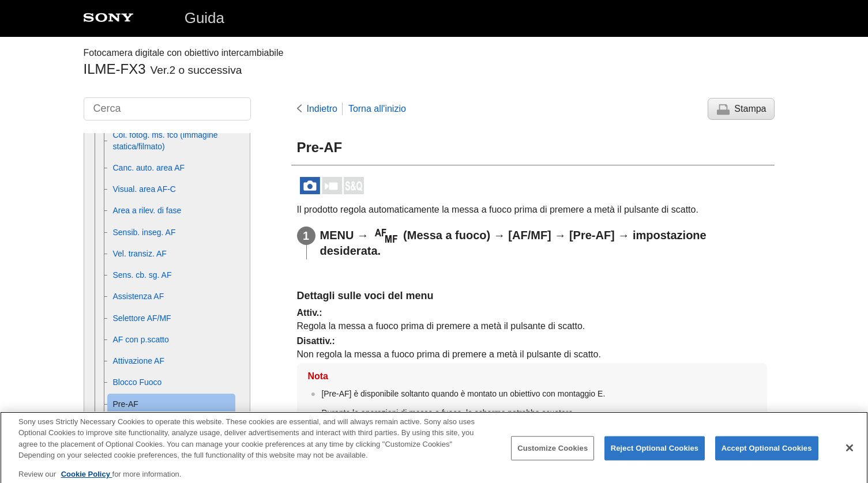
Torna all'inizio (377, 109)
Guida (204, 18)
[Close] (850, 454)
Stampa (750, 109)
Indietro (322, 109)
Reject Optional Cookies (655, 454)
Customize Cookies (553, 454)
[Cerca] (167, 109)
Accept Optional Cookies (767, 454)
